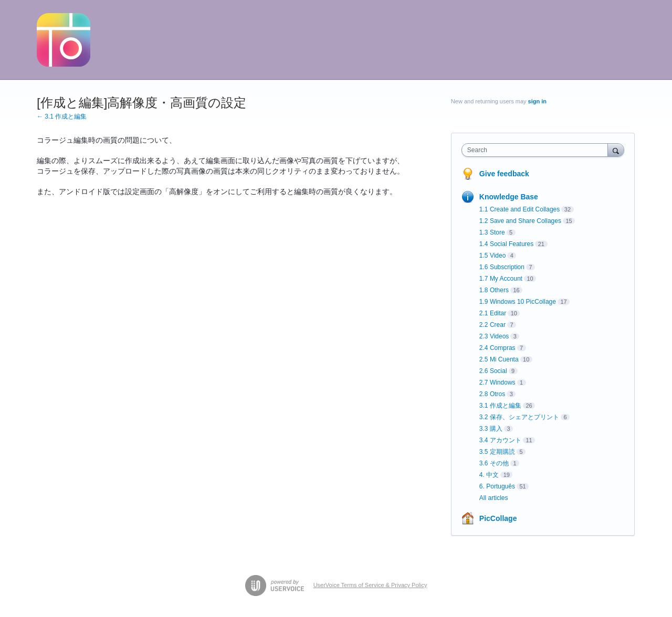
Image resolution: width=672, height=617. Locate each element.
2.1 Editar (493, 313)
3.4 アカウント (500, 440)
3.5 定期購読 (497, 452)
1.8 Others (494, 290)
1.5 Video (493, 256)
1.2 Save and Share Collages (520, 221)
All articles (494, 498)
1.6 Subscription (502, 267)
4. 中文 (489, 475)
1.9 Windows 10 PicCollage (518, 302)
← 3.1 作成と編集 (62, 116)
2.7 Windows (497, 382)
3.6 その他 (494, 463)
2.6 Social (493, 371)
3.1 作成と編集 (500, 406)
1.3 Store (492, 232)
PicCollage (498, 518)
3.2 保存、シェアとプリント (519, 417)
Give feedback (504, 174)
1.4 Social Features (506, 244)
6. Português (497, 486)
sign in (537, 101)
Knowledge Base (509, 197)
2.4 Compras (497, 348)
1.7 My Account (501, 279)
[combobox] (537, 150)
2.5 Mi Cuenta (499, 359)
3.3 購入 (491, 429)
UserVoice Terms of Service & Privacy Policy (370, 585)
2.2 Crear (492, 325)
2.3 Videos (494, 336)
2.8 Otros (492, 394)
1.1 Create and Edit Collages (519, 209)
